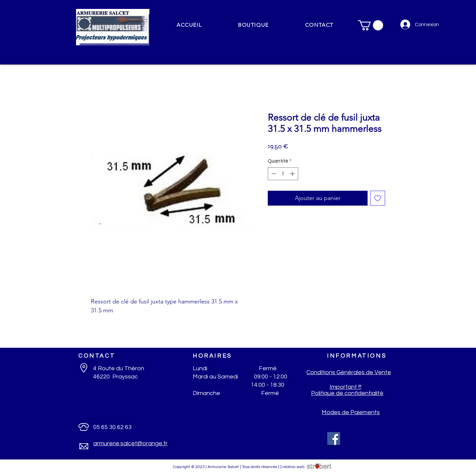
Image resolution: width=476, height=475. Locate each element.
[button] (253, 25)
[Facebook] (334, 438)
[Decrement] (273, 174)
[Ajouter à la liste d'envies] (378, 198)
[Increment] (293, 174)
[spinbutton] (283, 174)
